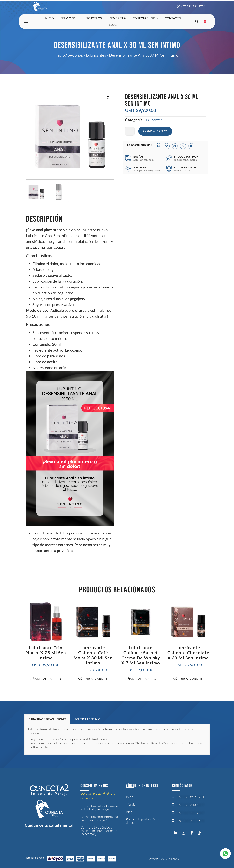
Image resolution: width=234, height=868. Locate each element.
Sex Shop (75, 55)
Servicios (70, 18)
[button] (197, 21)
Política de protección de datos (143, 821)
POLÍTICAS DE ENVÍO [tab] (88, 719)
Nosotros (94, 18)
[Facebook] (193, 833)
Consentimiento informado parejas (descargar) (99, 818)
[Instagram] (176, 834)
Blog (113, 25)
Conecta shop (145, 18)
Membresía (117, 18)
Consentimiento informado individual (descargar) (99, 808)
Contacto (173, 18)
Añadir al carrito (156, 131)
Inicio (49, 18)
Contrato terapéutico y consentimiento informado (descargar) (99, 831)
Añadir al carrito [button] (46, 679)
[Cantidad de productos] (130, 131)
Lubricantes (96, 55)
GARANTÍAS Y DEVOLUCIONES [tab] (47, 719)
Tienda (131, 804)
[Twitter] (201, 834)
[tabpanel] (117, 739)
